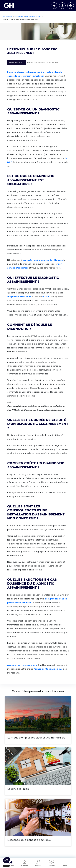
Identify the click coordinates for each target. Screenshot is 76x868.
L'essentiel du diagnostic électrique (29, 840)
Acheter (24, 863)
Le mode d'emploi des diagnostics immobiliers (36, 738)
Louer (38, 863)
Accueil (11, 862)
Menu (65, 863)
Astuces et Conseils (17, 62)
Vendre (52, 863)
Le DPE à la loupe (18, 789)
